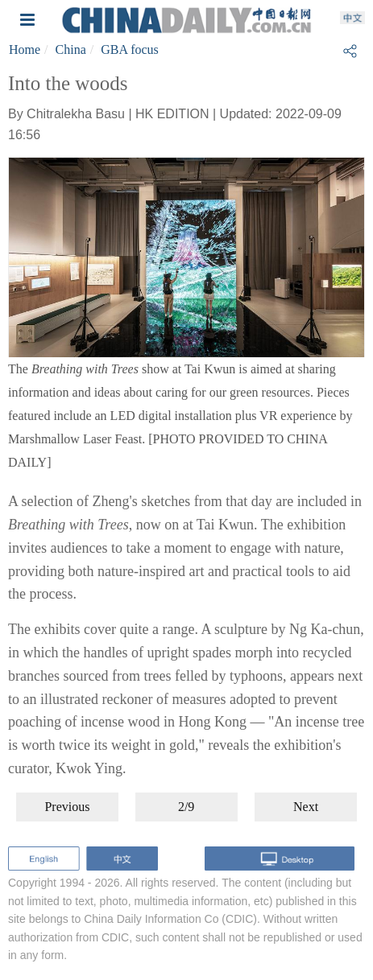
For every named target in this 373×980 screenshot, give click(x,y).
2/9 (186, 807)
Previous (67, 807)
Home (25, 49)
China (71, 49)
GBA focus (130, 49)
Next (306, 807)
